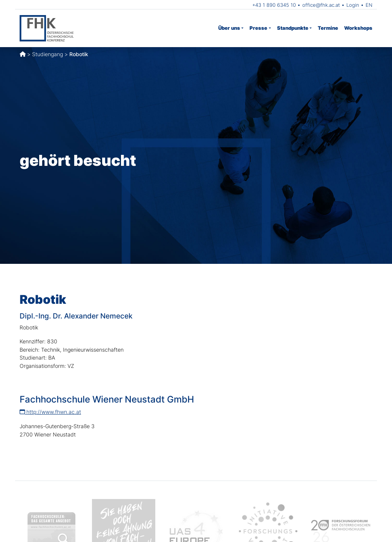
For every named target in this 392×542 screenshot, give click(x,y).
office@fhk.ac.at (321, 5)
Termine (328, 28)
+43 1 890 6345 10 (274, 5)
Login (353, 5)
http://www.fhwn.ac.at (50, 412)
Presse (258, 28)
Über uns (229, 28)
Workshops (358, 28)
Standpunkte (293, 28)
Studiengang (47, 54)
